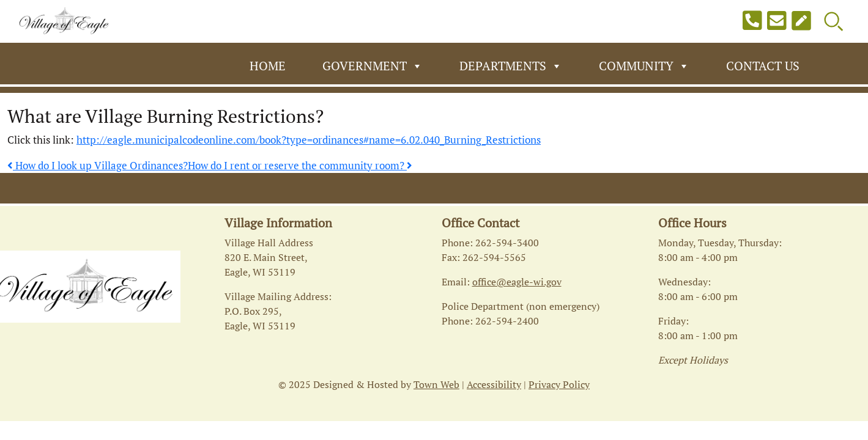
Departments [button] (511, 66)
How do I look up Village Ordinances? (98, 165)
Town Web (436, 384)
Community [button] (644, 66)
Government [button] (373, 66)
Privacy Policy (559, 384)
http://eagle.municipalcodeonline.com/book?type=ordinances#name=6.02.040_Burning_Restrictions (309, 140)
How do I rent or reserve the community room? (300, 165)
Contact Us (763, 66)
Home (268, 66)
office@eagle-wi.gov (517, 282)
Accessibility (494, 384)
